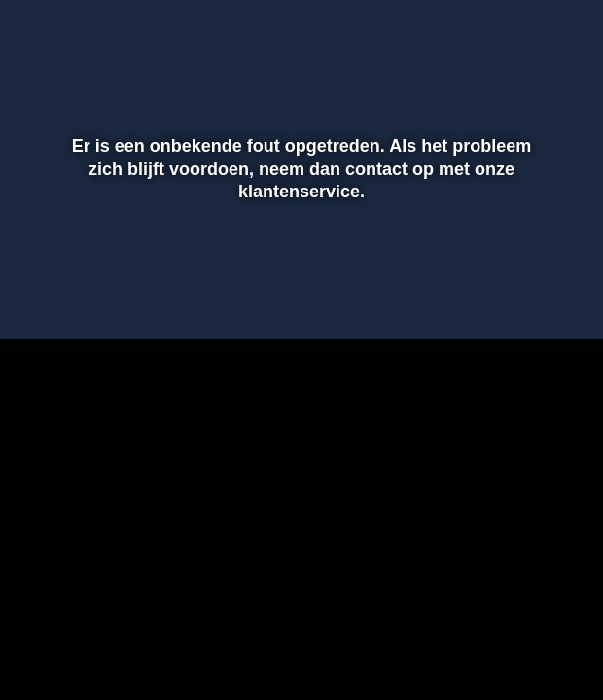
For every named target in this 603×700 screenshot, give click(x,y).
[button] (40, 297)
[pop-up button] (520, 297)
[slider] (299, 256)
